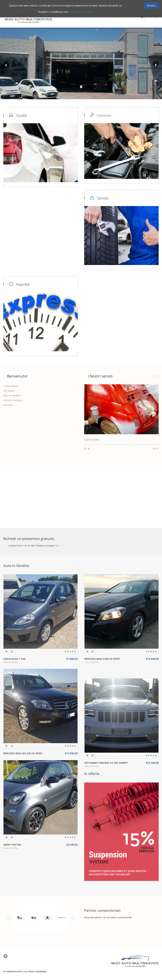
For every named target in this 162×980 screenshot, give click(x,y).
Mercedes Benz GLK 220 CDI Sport (23, 753)
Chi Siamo (9, 391)
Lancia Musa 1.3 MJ (14, 659)
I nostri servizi (11, 386)
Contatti (8, 405)
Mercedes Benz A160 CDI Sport (102, 659)
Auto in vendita (12, 395)
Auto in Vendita (11, 662)
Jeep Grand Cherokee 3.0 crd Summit (106, 763)
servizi (156, 449)
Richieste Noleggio (13, 400)
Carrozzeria (92, 440)
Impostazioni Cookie (81, 12)
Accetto (151, 6)
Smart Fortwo (12, 845)
